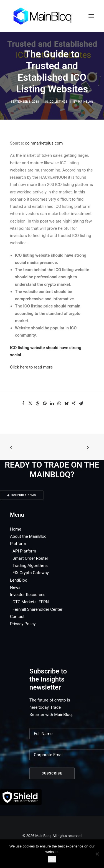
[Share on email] (81, 403)
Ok (52, 859)
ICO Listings (58, 102)
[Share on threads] (38, 403)
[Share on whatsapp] (59, 403)
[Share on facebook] (23, 403)
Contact (17, 617)
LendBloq (19, 580)
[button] (91, 16)
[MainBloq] (48, 16)
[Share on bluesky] (67, 403)
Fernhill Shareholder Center (37, 609)
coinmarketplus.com (44, 143)
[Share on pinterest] (45, 403)
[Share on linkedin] (52, 403)
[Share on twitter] (31, 403)
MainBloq (86, 102)
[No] (97, 854)
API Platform (24, 551)
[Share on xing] (74, 403)
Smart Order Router (30, 558)
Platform (18, 544)
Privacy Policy (23, 624)
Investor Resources (28, 595)
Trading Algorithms (30, 566)
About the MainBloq (28, 536)
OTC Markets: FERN (31, 602)
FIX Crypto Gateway (31, 573)
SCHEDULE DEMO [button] (22, 495)
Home (16, 529)
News (15, 587)
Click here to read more (31, 367)
